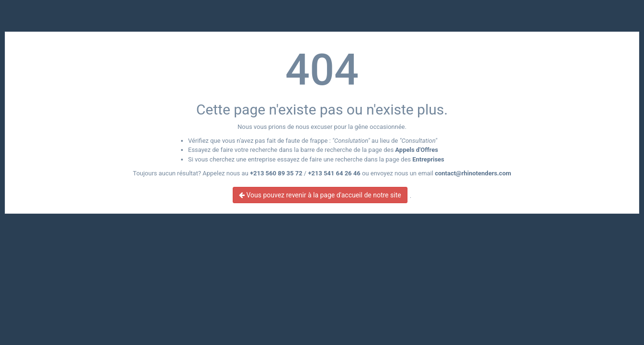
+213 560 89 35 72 (276, 173)
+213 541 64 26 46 (334, 173)
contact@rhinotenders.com (473, 173)
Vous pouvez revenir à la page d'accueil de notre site (320, 195)
